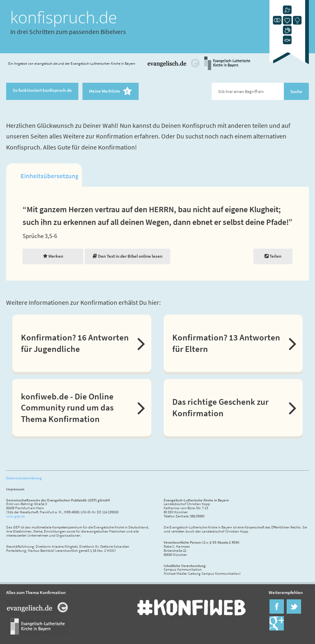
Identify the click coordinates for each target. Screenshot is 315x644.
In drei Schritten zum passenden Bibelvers (68, 32)
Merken (53, 256)
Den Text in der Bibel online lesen (128, 256)
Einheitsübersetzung (49, 176)
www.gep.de (15, 516)
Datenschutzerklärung (24, 478)
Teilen (273, 256)
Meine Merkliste (111, 92)
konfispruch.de (64, 17)
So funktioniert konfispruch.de (42, 90)
